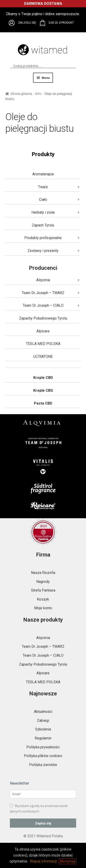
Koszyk (43, 599)
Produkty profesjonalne (43, 238)
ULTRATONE (43, 357)
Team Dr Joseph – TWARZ (43, 293)
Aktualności (43, 712)
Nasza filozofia (43, 573)
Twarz (43, 187)
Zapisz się (43, 823)
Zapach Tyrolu (43, 225)
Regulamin (43, 738)
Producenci (43, 268)
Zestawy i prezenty (43, 251)
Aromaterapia (43, 174)
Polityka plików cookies (43, 756)
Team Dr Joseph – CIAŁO (43, 305)
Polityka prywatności (43, 747)
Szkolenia (43, 729)
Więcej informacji (43, 861)
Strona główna (21, 94)
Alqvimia (43, 280)
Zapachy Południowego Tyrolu (43, 318)
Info (38, 94)
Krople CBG (43, 390)
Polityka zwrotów (43, 765)
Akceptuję (68, 861)
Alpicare (43, 331)
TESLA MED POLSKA (43, 344)
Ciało (43, 200)
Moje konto (43, 608)
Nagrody (43, 582)
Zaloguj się (27, 23)
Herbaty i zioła (43, 212)
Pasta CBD (43, 403)
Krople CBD (43, 378)
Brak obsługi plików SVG (12, 23)
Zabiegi (43, 721)
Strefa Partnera (43, 590)
